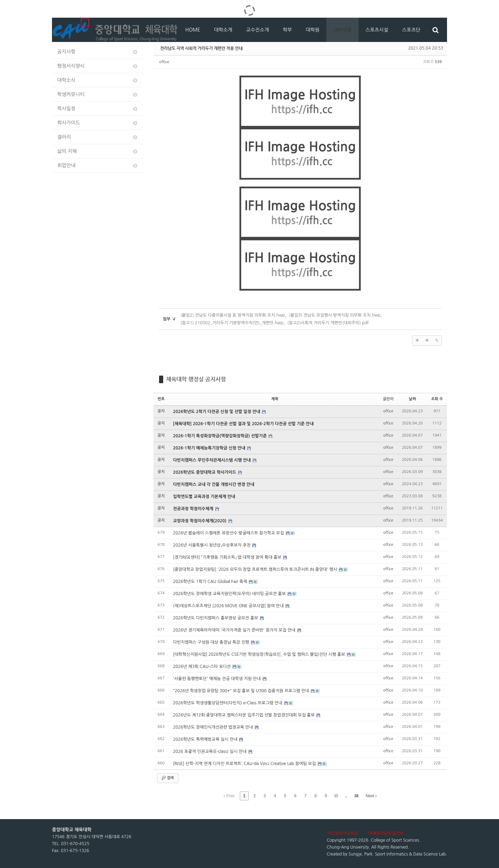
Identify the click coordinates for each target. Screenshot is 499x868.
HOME (193, 30)
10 (336, 796)
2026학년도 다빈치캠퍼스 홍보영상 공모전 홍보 (216, 618)
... (346, 796)
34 (356, 796)
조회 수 (437, 399)
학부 (287, 30)
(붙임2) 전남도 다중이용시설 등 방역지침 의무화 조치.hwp (233, 315)
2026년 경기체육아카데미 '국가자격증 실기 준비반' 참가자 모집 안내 (235, 630)
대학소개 (223, 30)
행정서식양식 (98, 66)
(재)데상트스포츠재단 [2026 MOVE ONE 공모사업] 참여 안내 (229, 606)
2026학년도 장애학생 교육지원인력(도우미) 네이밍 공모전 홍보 (230, 594)
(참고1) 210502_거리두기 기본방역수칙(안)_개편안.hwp (232, 323)
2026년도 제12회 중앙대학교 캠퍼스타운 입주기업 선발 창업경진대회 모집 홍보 (244, 715)
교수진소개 (257, 30)
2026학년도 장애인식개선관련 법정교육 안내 (213, 727)
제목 (275, 399)
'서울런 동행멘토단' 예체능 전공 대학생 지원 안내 (217, 679)
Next (371, 796)
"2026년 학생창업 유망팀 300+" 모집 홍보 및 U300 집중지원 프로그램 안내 (242, 691)
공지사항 (98, 52)
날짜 (413, 399)
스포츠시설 (377, 30)
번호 (161, 399)
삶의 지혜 (98, 151)
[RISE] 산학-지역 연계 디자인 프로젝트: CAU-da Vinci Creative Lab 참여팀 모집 (245, 764)
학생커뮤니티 (98, 94)
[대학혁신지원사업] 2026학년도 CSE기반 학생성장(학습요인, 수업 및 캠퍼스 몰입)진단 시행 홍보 (260, 654)
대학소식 (98, 80)
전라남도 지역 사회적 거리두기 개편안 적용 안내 (201, 48)
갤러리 (98, 137)
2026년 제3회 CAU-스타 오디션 (202, 667)
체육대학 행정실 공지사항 (196, 379)
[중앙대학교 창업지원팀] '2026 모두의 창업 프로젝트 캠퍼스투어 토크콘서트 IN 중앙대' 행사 (256, 569)
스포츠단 (411, 30)
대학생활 (343, 30)
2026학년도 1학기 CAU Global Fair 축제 (211, 582)
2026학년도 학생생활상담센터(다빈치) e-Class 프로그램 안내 (228, 703)
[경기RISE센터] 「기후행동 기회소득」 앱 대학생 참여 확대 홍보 (228, 557)
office (164, 62)
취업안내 (98, 166)
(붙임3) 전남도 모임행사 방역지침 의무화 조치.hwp (335, 315)
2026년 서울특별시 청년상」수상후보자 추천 (212, 545)
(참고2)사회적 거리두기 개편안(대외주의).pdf (328, 323)
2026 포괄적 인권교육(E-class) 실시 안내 (210, 751)
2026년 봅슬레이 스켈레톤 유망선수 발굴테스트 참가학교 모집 (229, 533)
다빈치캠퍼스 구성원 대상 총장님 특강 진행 (212, 642)
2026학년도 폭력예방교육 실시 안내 (206, 739)
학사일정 (98, 109)
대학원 (312, 30)
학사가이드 (98, 123)
